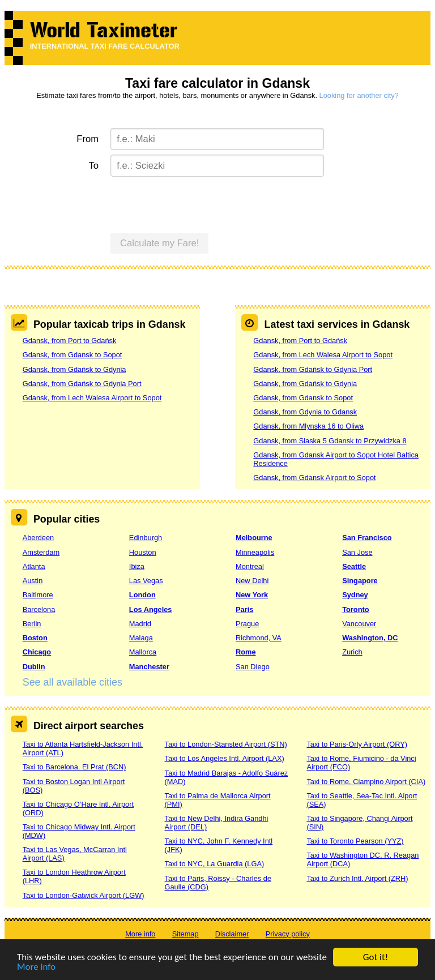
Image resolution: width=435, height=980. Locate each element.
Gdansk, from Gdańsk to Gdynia (74, 369)
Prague (247, 624)
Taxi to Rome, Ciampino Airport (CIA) (366, 782)
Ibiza (137, 566)
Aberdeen (39, 538)
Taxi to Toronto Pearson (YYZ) (355, 841)
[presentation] (197, 203)
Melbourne (254, 538)
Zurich (352, 652)
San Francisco (367, 538)
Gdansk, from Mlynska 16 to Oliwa (308, 426)
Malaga (141, 638)
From (88, 139)
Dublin (34, 667)
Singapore (360, 581)
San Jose (357, 552)
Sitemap (185, 934)
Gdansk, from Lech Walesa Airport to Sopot (92, 398)
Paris (244, 609)
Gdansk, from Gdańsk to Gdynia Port (82, 384)
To (94, 166)
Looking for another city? (359, 95)
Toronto (355, 609)
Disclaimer (232, 934)
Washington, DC (370, 638)
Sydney (355, 595)
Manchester (149, 667)
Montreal (250, 566)
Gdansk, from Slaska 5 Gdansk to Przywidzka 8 (330, 441)
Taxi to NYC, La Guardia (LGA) (215, 864)
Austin (33, 581)
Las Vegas (146, 581)
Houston (143, 552)
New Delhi (252, 581)
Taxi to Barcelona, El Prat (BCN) (74, 767)
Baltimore (38, 595)
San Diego (253, 667)
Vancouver (359, 624)
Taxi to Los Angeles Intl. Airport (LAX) (225, 758)
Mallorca (143, 652)
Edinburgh (146, 538)
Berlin (32, 624)
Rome (246, 652)
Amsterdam (41, 552)
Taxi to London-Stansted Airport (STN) (226, 744)
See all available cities (72, 682)
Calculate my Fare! (160, 243)
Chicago (37, 652)
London (142, 595)
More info (36, 967)
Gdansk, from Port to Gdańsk (70, 341)
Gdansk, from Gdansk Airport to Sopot (314, 478)
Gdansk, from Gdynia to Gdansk (305, 412)
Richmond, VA (259, 638)
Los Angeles (151, 609)
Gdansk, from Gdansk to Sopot (72, 355)
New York (252, 595)
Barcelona (39, 609)
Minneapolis (255, 552)
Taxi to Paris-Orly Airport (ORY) (357, 744)
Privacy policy (288, 934)
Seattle (354, 566)
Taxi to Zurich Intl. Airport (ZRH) (357, 878)
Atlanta (34, 566)
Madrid (140, 624)
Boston (35, 638)
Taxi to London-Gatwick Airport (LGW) (84, 895)
